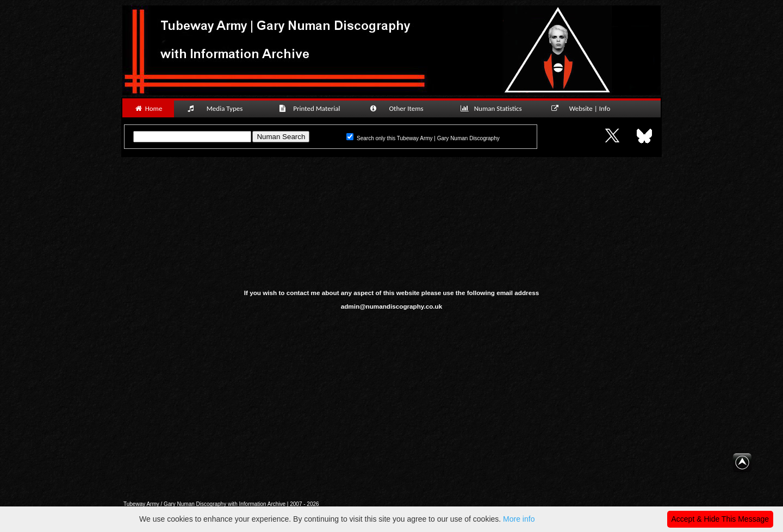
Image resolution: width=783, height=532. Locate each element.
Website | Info (584, 108)
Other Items (402, 108)
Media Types (220, 108)
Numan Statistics (493, 108)
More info (519, 519)
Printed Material (311, 108)
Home (148, 108)
